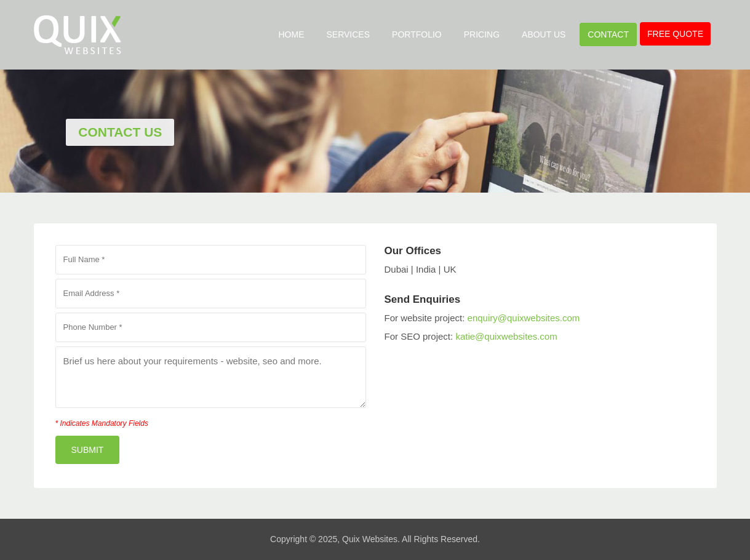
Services (349, 34)
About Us (544, 34)
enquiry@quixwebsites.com (524, 318)
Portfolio (417, 34)
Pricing (482, 34)
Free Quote (675, 34)
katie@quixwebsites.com (506, 336)
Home (292, 34)
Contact (608, 34)
